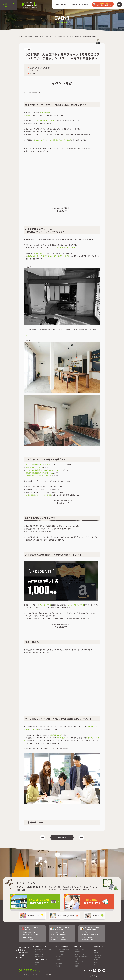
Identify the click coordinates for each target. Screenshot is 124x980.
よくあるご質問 (48, 975)
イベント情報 (20, 955)
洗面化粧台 (59, 964)
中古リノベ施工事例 (88, 940)
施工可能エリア (97, 955)
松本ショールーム (39, 952)
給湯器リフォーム (79, 959)
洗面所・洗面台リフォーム (82, 957)
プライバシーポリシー (37, 975)
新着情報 (37, 962)
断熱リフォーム (79, 961)
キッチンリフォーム (80, 950)
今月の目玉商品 (60, 952)
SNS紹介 (96, 962)
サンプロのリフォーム (29, 932)
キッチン (59, 957)
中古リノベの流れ (87, 937)
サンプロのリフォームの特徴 (31, 935)
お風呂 (58, 959)
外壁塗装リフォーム (80, 964)
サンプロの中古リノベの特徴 (90, 935)
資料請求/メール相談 (22, 952)
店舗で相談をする (62, 4)
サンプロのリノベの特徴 (59, 935)
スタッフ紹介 (97, 957)
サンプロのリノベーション (60, 932)
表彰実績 (96, 960)
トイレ (58, 961)
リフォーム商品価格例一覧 (63, 950)
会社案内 (96, 953)
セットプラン (60, 954)
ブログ (36, 965)
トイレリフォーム (79, 954)
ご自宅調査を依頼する (23, 947)
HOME (20, 975)
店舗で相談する (21, 950)
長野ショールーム (39, 954)
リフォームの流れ (28, 937)
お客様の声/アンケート (99, 947)
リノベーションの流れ (58, 937)
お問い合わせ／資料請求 (80, 4)
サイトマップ (27, 975)
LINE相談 (19, 958)
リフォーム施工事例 (28, 940)
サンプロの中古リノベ (88, 932)
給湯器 (58, 966)
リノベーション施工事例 (59, 940)
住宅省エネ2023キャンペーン (42, 140)
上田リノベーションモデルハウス (43, 950)
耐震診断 (77, 966)
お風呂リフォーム (79, 952)
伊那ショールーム (39, 957)
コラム (95, 964)
